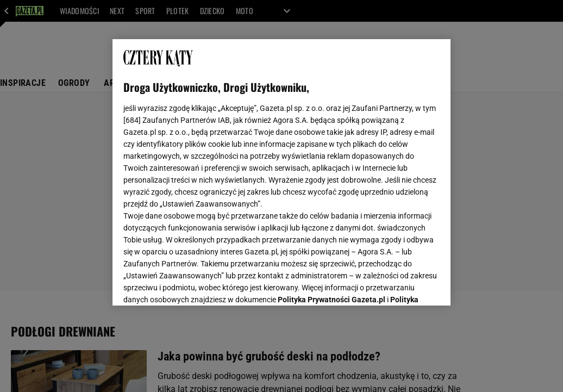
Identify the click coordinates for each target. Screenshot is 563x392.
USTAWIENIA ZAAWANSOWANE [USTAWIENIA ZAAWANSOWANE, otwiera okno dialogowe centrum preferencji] (195, 284)
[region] (281, 172)
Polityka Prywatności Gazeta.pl (331, 161)
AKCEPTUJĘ (403, 284)
